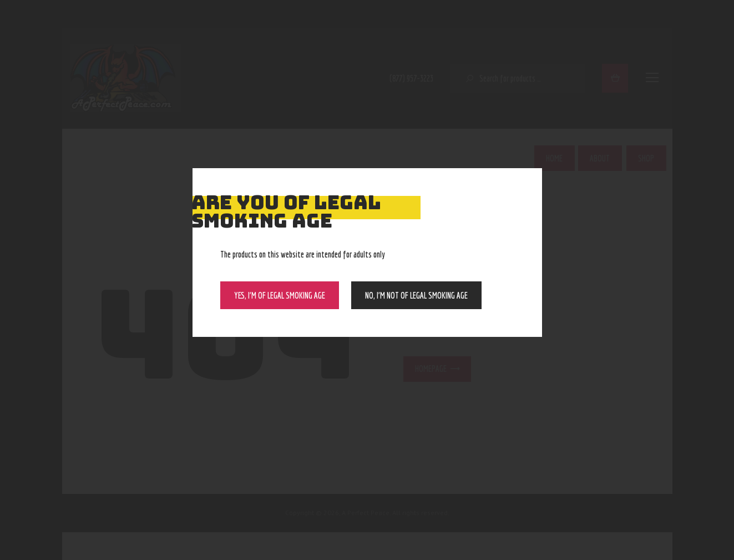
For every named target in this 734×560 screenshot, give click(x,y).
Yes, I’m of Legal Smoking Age (280, 295)
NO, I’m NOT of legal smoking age (416, 295)
